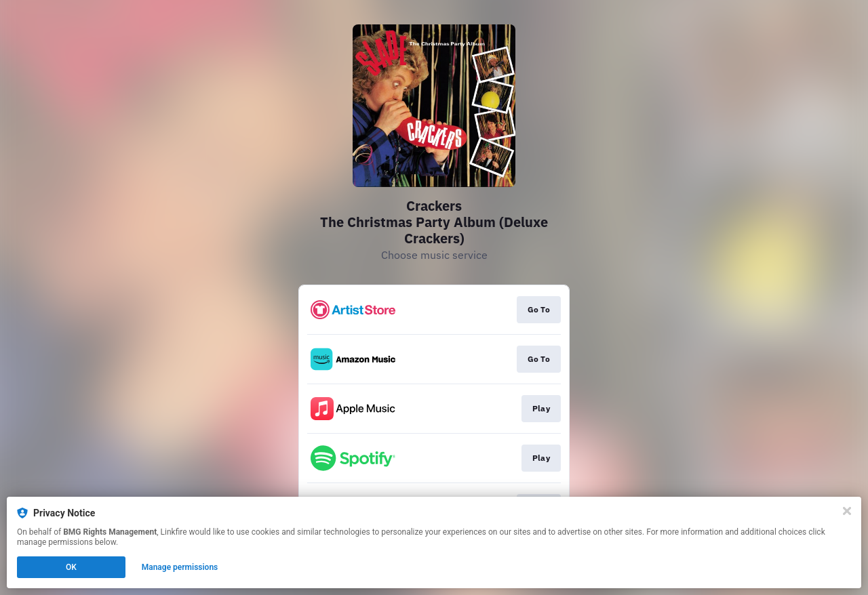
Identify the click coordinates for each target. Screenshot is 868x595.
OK (71, 567)
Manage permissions (180, 567)
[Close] (847, 511)
